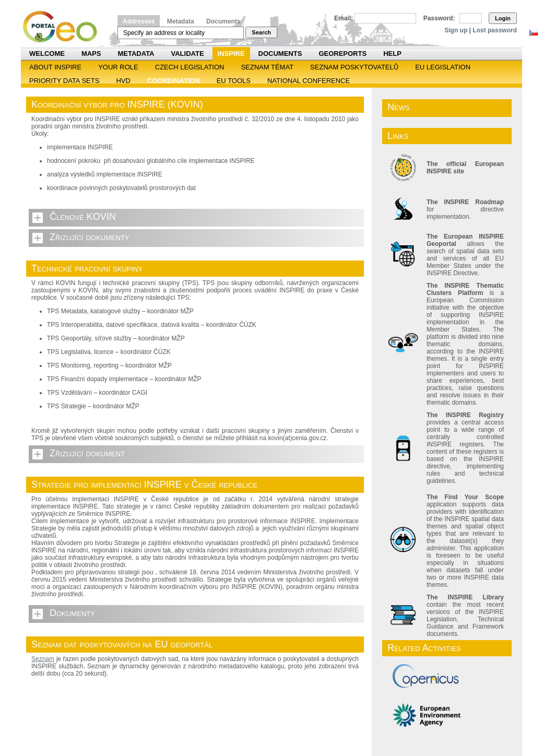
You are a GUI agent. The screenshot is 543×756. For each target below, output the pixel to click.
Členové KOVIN (83, 217)
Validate (188, 54)
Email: (344, 18)
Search (261, 32)
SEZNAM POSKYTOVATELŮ (354, 67)
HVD (123, 81)
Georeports (343, 54)
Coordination (174, 81)
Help (392, 54)
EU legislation (443, 67)
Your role (118, 67)
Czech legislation (190, 67)
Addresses (139, 21)
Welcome (47, 54)
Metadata (181, 21)
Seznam (43, 659)
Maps (91, 54)
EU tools (234, 81)
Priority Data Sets (64, 81)
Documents (223, 21)
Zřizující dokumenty (90, 237)
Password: (439, 18)
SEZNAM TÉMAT (267, 67)
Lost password (495, 30)
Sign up (456, 30)
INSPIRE (231, 54)
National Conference (309, 81)
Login (503, 18)
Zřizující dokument (87, 453)
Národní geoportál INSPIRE (64, 27)
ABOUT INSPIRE (55, 67)
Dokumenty (72, 613)
